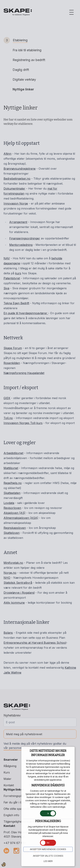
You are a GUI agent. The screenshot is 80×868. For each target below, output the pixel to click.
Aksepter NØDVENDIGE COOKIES (48, 849)
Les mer (48, 861)
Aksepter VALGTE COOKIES (48, 856)
